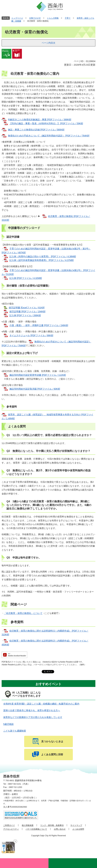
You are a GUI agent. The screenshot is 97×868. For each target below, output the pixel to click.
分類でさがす (35, 18)
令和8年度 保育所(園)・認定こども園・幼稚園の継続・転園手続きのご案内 (41, 704)
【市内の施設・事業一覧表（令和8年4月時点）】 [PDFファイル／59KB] (46, 123)
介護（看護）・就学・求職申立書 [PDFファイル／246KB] (39, 325)
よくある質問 (78, 829)
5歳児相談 (8, 724)
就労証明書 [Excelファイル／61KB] (27, 308)
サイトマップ (76, 825)
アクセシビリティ (11, 829)
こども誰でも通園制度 (15, 731)
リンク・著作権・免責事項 (52, 825)
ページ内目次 (48, 43)
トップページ (17, 18)
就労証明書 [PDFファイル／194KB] (27, 311)
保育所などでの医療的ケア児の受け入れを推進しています (33, 717)
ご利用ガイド (9, 825)
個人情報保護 (28, 825)
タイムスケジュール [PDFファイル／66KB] (31, 335)
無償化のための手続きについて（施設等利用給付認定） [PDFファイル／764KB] (49, 136)
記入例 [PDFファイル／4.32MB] (26, 278)
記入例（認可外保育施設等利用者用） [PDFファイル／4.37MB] (42, 260)
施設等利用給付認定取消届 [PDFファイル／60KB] (35, 389)
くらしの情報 (53, 18)
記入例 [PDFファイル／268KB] (25, 315)
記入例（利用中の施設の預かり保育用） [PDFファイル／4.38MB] (43, 256)
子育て (68, 18)
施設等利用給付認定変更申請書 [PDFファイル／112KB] (38, 375)
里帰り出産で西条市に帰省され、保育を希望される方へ (32, 710)
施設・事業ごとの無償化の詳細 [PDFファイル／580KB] (36, 130)
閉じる (15, 841)
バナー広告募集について (36, 829)
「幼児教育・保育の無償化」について (23, 613)
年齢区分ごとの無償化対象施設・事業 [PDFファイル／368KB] (40, 120)
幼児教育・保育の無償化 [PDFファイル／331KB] (46, 218)
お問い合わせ (60, 829)
